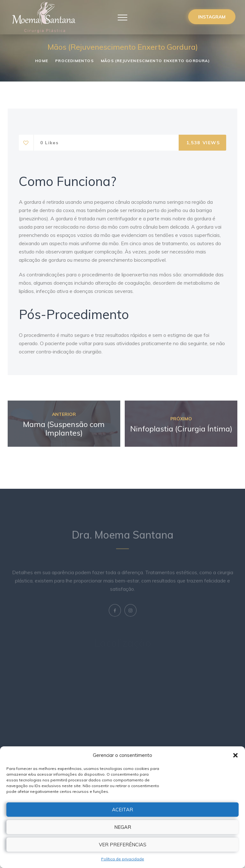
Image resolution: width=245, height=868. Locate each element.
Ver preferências (123, 845)
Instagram (212, 17)
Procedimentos (74, 61)
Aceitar (122, 810)
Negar (123, 827)
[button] (235, 755)
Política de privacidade (123, 859)
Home (42, 61)
